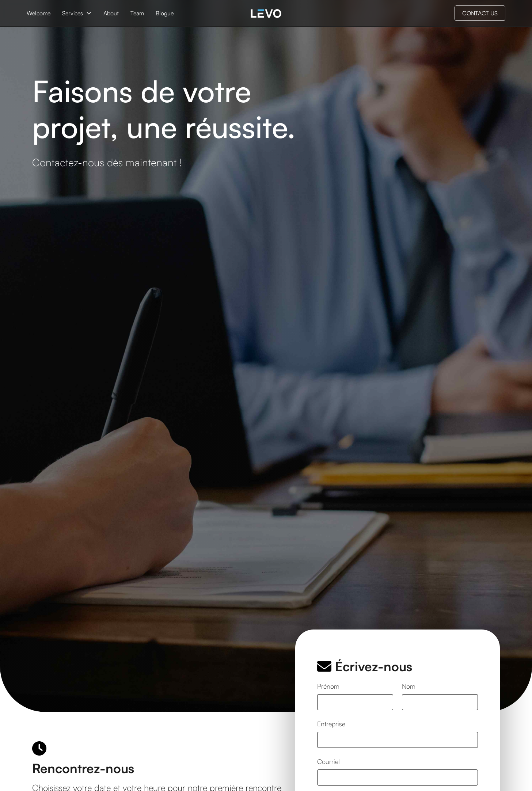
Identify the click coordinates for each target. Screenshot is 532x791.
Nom (409, 686)
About (111, 13)
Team (137, 13)
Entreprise (331, 724)
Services (73, 13)
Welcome (39, 13)
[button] (77, 13)
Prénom (328, 686)
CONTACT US (480, 13)
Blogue (165, 13)
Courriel (328, 761)
